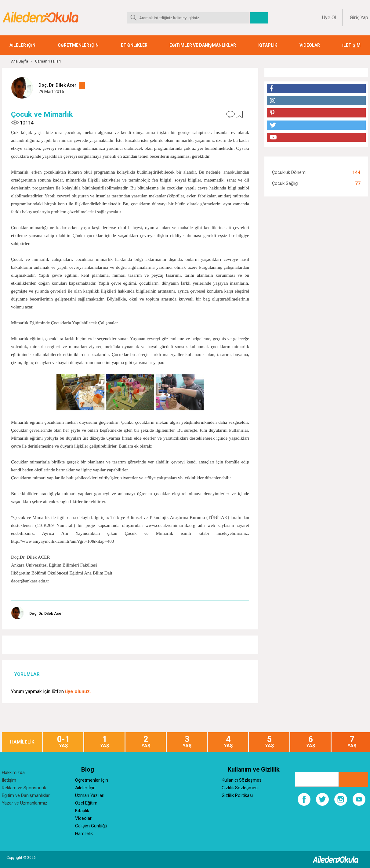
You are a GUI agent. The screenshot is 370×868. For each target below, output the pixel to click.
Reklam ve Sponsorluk (24, 788)
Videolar (83, 818)
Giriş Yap (359, 18)
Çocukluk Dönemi (289, 172)
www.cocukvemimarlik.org (170, 525)
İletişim (9, 780)
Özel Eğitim (86, 803)
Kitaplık (82, 811)
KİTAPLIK (268, 45)
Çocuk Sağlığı (285, 183)
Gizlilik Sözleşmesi (240, 788)
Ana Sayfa (20, 61)
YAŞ (63, 742)
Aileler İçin (85, 788)
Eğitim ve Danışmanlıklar (26, 795)
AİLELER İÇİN (22, 45)
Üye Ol (329, 18)
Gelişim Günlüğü (91, 826)
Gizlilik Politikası (237, 795)
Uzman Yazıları (48, 61)
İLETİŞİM (351, 45)
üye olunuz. (78, 692)
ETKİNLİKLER (134, 45)
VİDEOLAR (310, 45)
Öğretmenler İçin (92, 780)
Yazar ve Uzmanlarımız (25, 803)
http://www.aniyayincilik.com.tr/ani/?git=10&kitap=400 (62, 541)
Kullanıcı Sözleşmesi (242, 780)
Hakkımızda (13, 773)
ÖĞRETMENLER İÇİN (78, 45)
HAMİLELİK (22, 742)
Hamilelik (84, 834)
